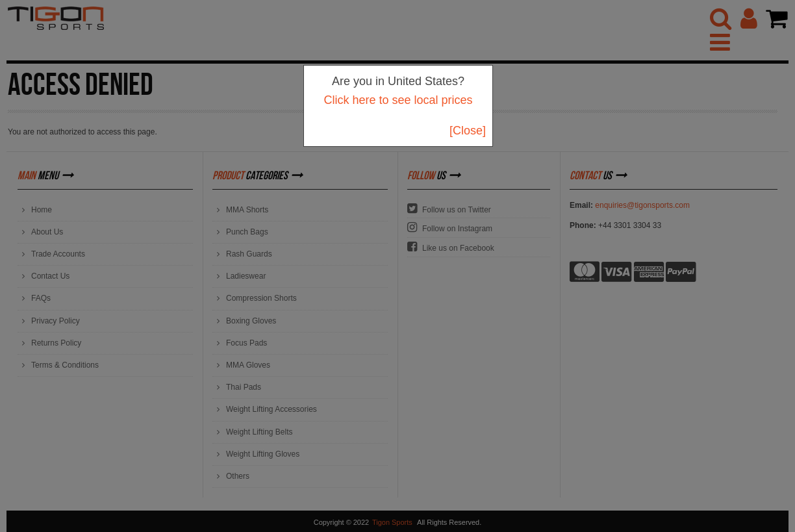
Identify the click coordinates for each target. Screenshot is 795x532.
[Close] (468, 131)
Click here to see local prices (398, 100)
